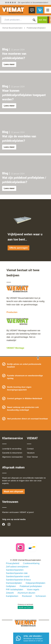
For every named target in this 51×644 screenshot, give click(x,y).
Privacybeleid (13, 563)
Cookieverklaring (31, 563)
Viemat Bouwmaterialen (12, 28)
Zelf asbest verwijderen (17, 567)
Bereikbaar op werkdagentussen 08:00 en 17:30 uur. (33, 638)
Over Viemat (32, 457)
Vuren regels (33, 590)
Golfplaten (11, 586)
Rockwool (27, 596)
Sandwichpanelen (15, 570)
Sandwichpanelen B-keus (18, 580)
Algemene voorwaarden (12, 457)
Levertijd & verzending (12, 449)
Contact (30, 449)
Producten (12, 312)
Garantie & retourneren (12, 453)
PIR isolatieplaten (15, 590)
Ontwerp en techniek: (26, 606)
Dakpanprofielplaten (35, 583)
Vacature (31, 453)
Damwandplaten (14, 583)
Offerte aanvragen (18, 248)
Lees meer (9, 64)
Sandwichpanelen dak (17, 573)
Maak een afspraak (13, 491)
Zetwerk (10, 593)
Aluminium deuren (26, 593)
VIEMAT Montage (15, 348)
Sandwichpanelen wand (18, 576)
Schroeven (41, 596)
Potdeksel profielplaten (31, 586)
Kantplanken (12, 596)
